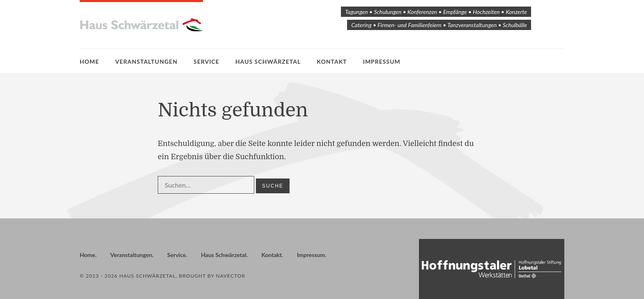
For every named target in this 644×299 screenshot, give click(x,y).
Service (206, 61)
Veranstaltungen (147, 61)
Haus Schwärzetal (268, 61)
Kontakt (332, 61)
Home (89, 61)
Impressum (382, 61)
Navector (231, 276)
